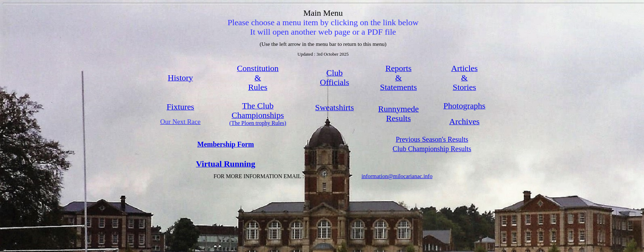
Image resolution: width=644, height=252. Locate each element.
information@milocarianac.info (397, 176)
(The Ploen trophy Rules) (258, 123)
